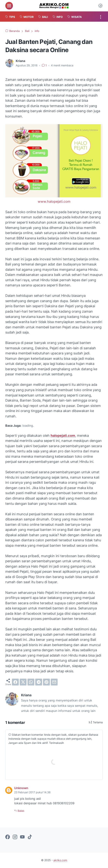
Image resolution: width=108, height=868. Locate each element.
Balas (21, 811)
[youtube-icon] (22, 837)
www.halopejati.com (54, 201)
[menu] (9, 6)
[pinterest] (46, 682)
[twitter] (23, 682)
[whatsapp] (31, 682)
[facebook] (15, 682)
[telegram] (39, 682)
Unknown (21, 788)
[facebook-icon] (8, 837)
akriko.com (60, 860)
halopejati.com (63, 436)
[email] (54, 682)
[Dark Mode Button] (100, 6)
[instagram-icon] (15, 837)
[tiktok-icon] (30, 837)
